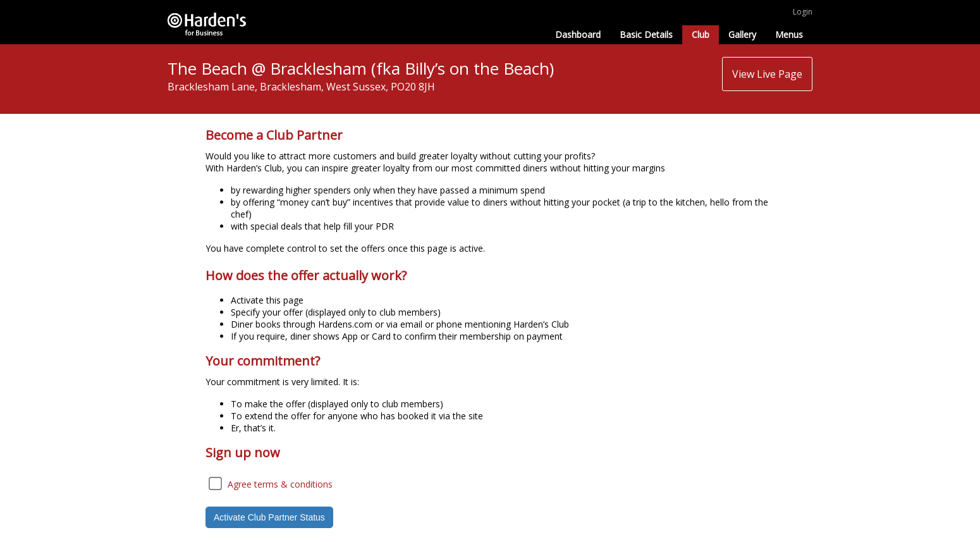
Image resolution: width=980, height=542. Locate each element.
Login (803, 12)
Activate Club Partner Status (269, 517)
